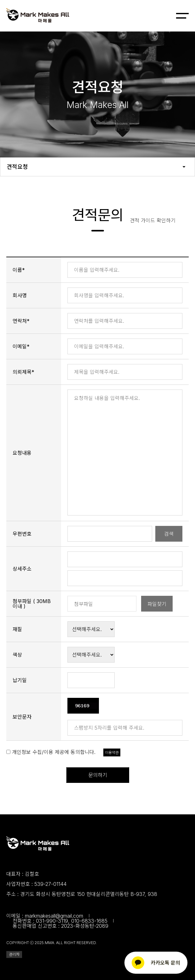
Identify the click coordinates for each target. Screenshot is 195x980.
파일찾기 (157, 604)
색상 (17, 655)
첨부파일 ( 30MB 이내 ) (32, 604)
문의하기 (98, 775)
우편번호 (22, 534)
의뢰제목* (23, 372)
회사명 (20, 295)
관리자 (14, 954)
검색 (169, 534)
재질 (17, 629)
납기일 (20, 680)
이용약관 (112, 752)
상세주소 (22, 569)
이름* (19, 270)
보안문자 (22, 717)
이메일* (21, 346)
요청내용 (22, 453)
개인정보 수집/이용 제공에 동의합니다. (54, 752)
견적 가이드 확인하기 (153, 220)
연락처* (21, 321)
